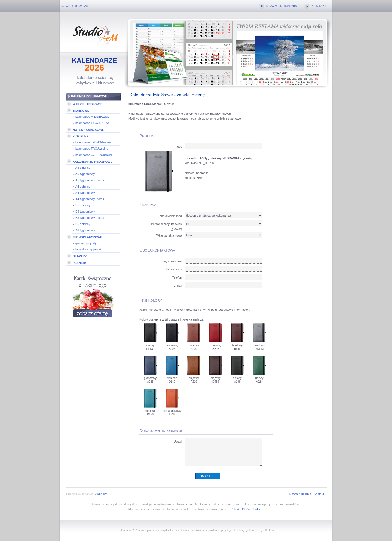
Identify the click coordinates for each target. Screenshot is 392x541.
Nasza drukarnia (300, 494)
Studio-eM (100, 494)
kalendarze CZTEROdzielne (94, 155)
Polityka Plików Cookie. (246, 509)
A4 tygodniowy (85, 193)
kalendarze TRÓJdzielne (92, 149)
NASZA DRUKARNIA (282, 6)
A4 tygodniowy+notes (90, 199)
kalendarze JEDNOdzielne (93, 142)
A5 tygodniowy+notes (90, 180)
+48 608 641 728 (77, 6)
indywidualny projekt (89, 249)
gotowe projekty (86, 243)
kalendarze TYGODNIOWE (94, 123)
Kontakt (319, 494)
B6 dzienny (83, 224)
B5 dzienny (83, 205)
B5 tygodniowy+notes (90, 218)
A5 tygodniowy (85, 174)
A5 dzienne (83, 168)
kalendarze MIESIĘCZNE (92, 117)
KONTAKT (319, 6)
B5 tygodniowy (85, 211)
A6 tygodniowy (85, 230)
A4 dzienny (83, 186)
